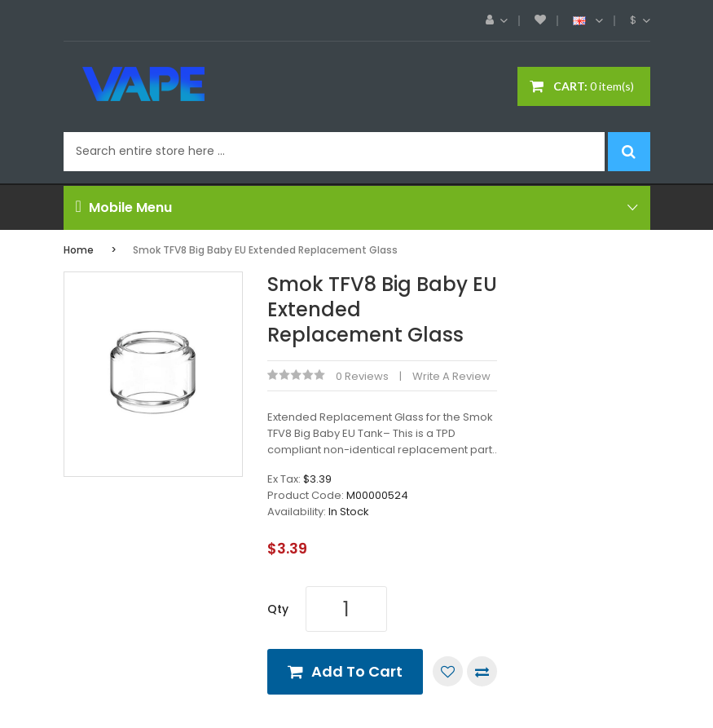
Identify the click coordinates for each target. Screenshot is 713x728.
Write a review (451, 376)
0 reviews (362, 376)
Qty (278, 609)
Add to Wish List (448, 671)
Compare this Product (482, 671)
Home (79, 250)
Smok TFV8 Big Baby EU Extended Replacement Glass (265, 250)
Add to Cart (357, 671)
